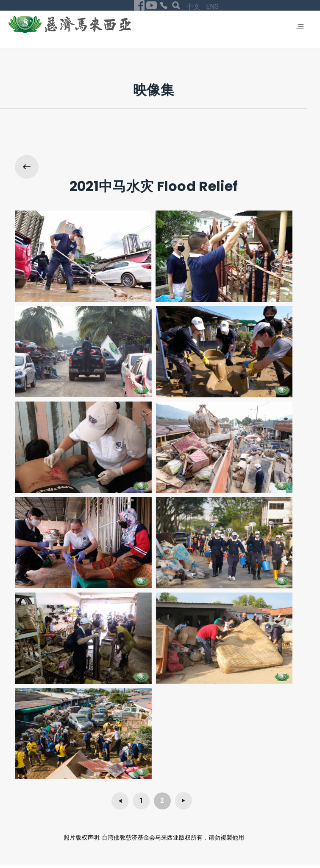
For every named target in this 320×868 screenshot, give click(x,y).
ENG (212, 7)
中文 (194, 7)
